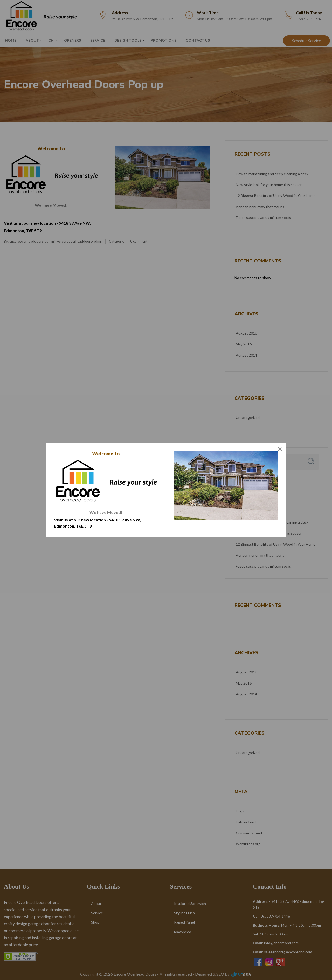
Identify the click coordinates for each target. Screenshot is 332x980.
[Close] (280, 449)
